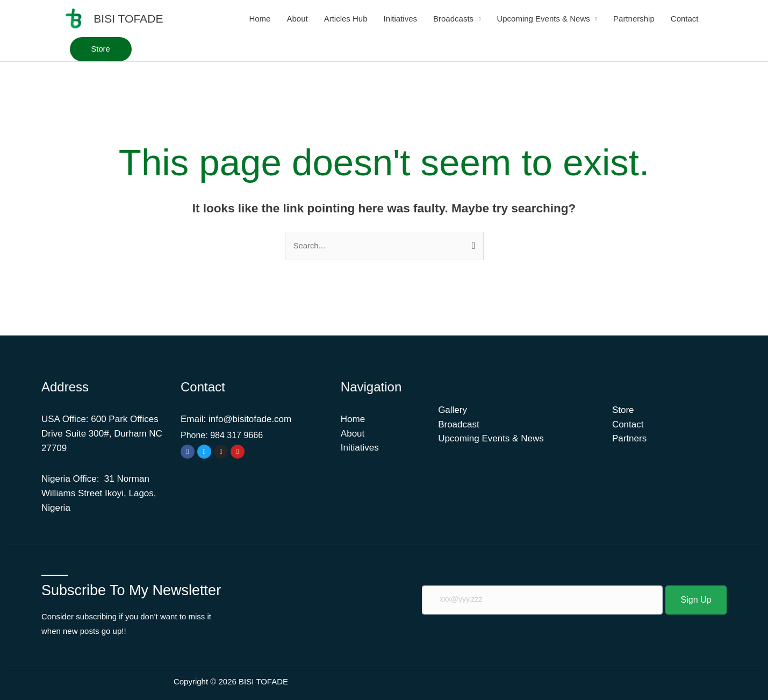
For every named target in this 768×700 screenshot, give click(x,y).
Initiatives (401, 19)
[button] (101, 49)
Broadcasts (453, 19)
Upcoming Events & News (543, 19)
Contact (685, 19)
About (297, 19)
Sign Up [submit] (696, 600)
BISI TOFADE (128, 19)
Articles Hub (346, 19)
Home (260, 19)
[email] (542, 600)
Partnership (634, 19)
